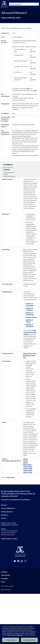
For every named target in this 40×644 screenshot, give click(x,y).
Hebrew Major (27, 465)
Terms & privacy (5, 575)
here (28, 89)
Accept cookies (11, 640)
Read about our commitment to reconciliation (15, 500)
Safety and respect (7, 512)
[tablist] (24, 4)
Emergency (4, 572)
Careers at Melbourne (8, 508)
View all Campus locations (9, 539)
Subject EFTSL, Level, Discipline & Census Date (30, 355)
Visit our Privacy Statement (15, 635)
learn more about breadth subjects (30, 332)
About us (4, 505)
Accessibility (5, 578)
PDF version (11, 477)
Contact (4, 518)
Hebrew (25, 459)
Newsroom (4, 515)
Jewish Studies (28, 467)
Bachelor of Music (31, 317)
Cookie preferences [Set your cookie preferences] (29, 640)
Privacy (3, 582)
